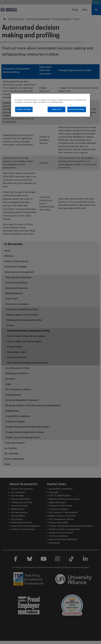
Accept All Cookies (77, 109)
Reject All (57, 109)
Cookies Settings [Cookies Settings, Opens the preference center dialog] (24, 109)
